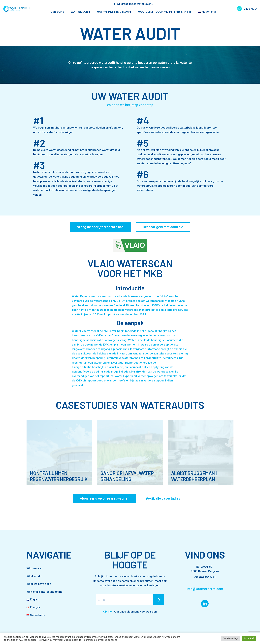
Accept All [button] (249, 638)
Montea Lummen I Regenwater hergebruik (59, 476)
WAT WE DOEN (80, 12)
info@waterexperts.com (205, 589)
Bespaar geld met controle (163, 227)
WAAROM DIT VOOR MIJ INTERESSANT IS (164, 12)
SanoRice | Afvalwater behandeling (127, 476)
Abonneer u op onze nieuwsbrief (104, 498)
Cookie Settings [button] (231, 638)
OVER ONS (57, 12)
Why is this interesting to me (45, 592)
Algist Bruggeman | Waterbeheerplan (194, 476)
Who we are (34, 568)
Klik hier (108, 612)
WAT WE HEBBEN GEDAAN (114, 12)
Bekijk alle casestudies (163, 498)
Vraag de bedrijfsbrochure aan (100, 227)
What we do (34, 576)
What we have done (39, 584)
